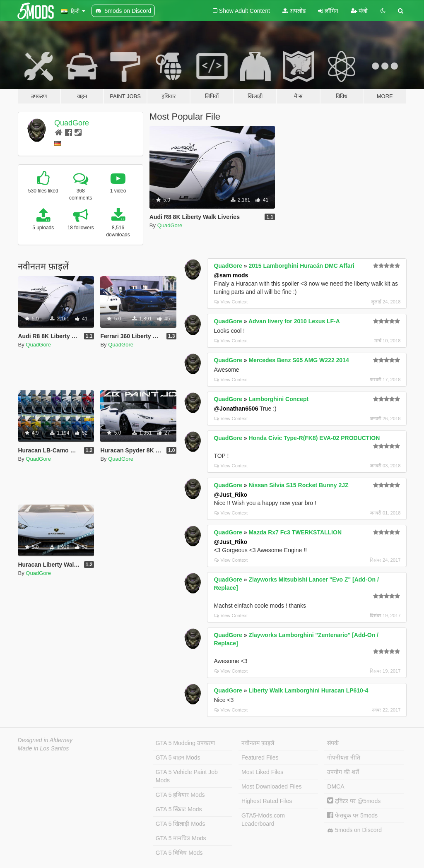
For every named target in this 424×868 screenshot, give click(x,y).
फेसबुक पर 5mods (352, 815)
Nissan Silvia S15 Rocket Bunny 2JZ (298, 485)
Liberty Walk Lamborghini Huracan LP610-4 (308, 690)
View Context (231, 302)
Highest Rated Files (267, 801)
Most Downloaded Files (272, 786)
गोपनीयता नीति (344, 757)
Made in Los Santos (43, 748)
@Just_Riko (230, 495)
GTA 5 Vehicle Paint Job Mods (187, 776)
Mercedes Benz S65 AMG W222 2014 (299, 360)
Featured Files (260, 757)
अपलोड (294, 11)
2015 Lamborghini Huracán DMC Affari (301, 266)
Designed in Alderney (45, 740)
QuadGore (72, 123)
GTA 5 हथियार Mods (180, 795)
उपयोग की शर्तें (343, 772)
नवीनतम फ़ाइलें (258, 743)
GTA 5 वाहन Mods (178, 757)
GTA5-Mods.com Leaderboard (263, 820)
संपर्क (333, 743)
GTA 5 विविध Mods (179, 853)
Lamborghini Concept (278, 399)
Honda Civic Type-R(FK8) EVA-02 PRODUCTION (314, 438)
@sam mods (231, 275)
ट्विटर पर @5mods (354, 801)
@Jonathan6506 (236, 409)
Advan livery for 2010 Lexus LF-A (294, 321)
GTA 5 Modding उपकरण (185, 743)
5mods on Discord (354, 830)
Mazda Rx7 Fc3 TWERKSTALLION (295, 532)
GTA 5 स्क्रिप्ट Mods (179, 809)
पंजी (359, 11)
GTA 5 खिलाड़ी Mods (181, 824)
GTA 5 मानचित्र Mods (181, 838)
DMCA (336, 786)
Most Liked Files (262, 772)
